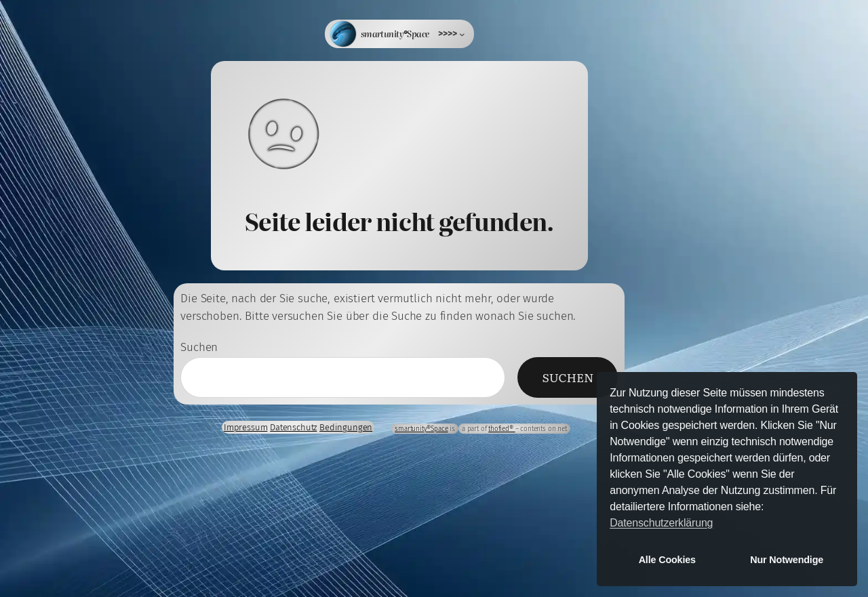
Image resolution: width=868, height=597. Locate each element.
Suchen (199, 347)
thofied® (501, 429)
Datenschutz (293, 427)
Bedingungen (346, 427)
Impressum (245, 427)
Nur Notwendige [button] (787, 560)
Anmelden (53, 400)
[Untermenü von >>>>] (452, 34)
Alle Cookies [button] (667, 560)
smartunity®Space (395, 34)
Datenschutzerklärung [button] (661, 523)
